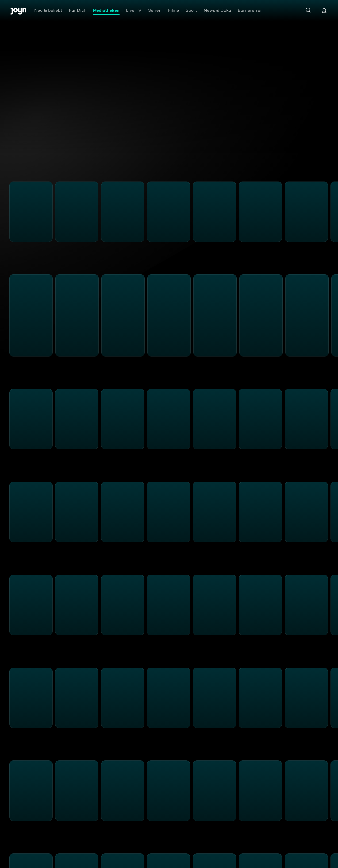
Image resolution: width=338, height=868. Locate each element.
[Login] (324, 10)
